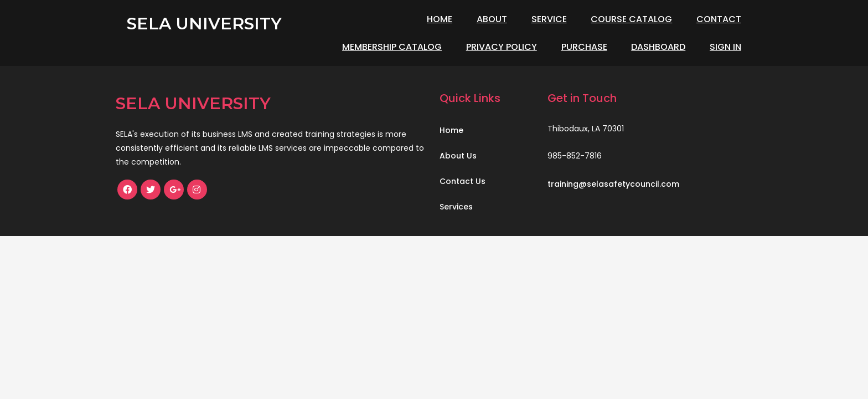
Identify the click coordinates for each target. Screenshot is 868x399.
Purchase (584, 47)
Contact (719, 19)
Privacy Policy (502, 47)
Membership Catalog (392, 47)
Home (440, 19)
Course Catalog (631, 19)
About (492, 19)
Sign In (725, 47)
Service (549, 19)
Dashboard (658, 47)
